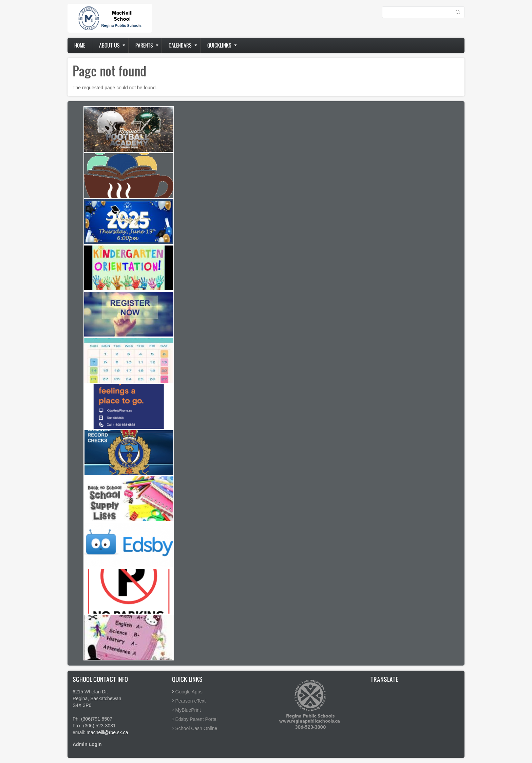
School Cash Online (196, 728)
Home (80, 45)
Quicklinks (219, 45)
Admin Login (87, 744)
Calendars (180, 45)
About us (109, 45)
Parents (144, 45)
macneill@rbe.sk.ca (107, 732)
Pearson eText (191, 701)
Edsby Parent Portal (197, 719)
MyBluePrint (188, 710)
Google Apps (189, 692)
